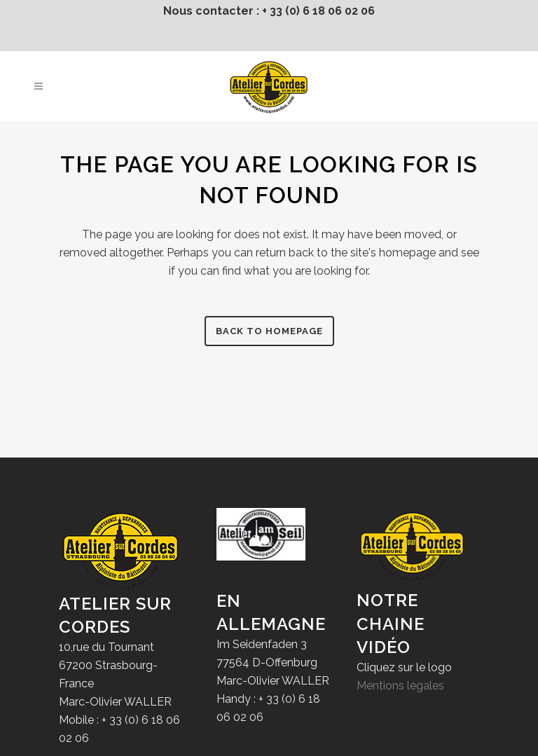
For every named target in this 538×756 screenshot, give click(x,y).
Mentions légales (400, 686)
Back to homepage (269, 331)
